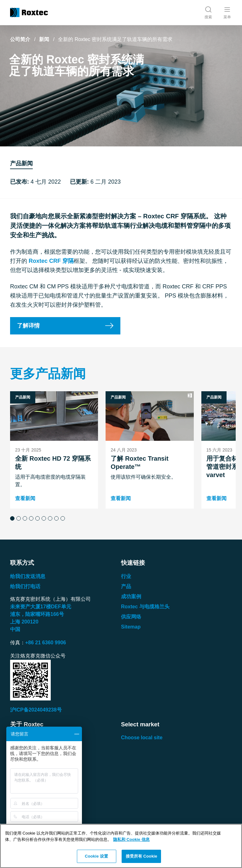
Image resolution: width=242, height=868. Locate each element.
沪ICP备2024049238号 (36, 710)
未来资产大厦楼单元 (41, 607)
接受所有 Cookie (141, 856)
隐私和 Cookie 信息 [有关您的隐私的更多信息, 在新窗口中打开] (131, 839)
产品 (126, 586)
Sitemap (131, 627)
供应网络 (131, 617)
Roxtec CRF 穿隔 (51, 261)
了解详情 (28, 326)
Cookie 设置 (96, 856)
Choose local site (142, 738)
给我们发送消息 (28, 576)
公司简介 (20, 39)
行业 (126, 576)
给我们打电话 (25, 586)
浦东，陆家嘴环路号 (37, 614)
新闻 (44, 39)
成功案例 (131, 596)
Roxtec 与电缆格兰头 (145, 607)
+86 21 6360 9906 (46, 643)
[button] (12, 518)
